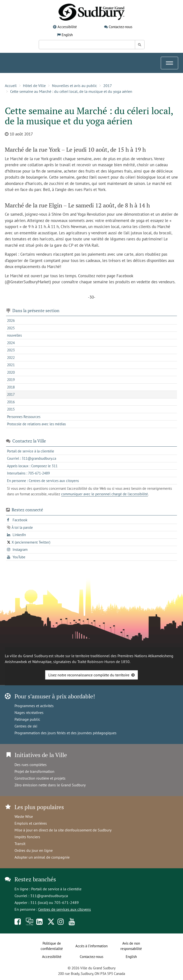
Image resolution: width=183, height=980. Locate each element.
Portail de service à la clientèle (56, 889)
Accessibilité (67, 27)
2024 (11, 343)
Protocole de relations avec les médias (36, 424)
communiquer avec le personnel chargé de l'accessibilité (105, 494)
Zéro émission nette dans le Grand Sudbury (50, 785)
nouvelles (14, 335)
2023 (11, 350)
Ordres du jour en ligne (34, 850)
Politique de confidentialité (52, 946)
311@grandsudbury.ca (49, 896)
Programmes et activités (34, 706)
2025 (11, 328)
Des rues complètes (31, 765)
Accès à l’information (91, 946)
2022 (11, 358)
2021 (11, 365)
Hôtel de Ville (34, 86)
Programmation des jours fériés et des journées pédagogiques (66, 733)
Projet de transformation (34, 771)
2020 (11, 372)
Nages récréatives (29, 712)
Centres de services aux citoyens (65, 909)
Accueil (11, 86)
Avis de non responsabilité (131, 946)
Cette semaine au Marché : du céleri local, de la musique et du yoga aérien (71, 91)
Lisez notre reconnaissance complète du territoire (89, 675)
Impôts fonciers (27, 837)
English (67, 35)
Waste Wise (24, 816)
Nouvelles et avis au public (74, 86)
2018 (11, 387)
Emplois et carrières (31, 823)
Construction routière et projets (40, 778)
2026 (11, 320)
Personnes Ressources (24, 417)
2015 (11, 409)
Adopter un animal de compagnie (42, 857)
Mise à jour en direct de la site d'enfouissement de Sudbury (63, 830)
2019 (11, 380)
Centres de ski (26, 726)
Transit (20, 844)
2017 (108, 86)
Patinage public (27, 719)
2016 (11, 402)
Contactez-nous (121, 27)
